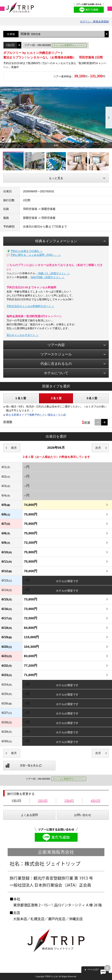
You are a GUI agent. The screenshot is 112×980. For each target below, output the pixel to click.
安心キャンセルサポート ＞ (23, 335)
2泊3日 (43, 801)
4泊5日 (96, 801)
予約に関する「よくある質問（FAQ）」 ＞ (36, 255)
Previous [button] (3, 118)
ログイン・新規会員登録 (94, 22)
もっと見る (56, 178)
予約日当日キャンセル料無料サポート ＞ (30, 306)
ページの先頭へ (97, 970)
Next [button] (109, 118)
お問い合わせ (83, 815)
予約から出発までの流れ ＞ (26, 251)
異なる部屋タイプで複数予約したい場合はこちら (35, 415)
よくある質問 (29, 815)
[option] (56, 117)
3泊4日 (69, 801)
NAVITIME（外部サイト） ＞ (48, 277)
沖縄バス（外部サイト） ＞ (54, 273)
